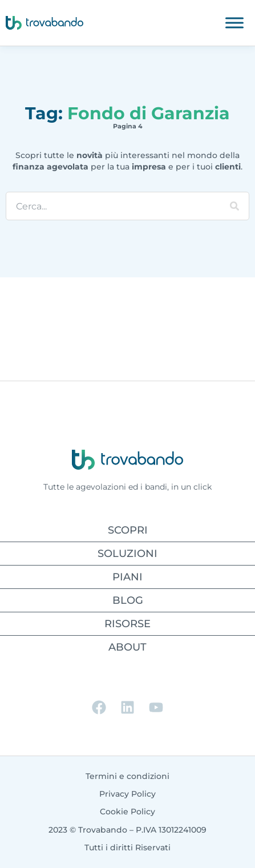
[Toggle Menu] (234, 23)
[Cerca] (234, 206)
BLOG (128, 600)
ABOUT (127, 647)
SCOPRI (128, 530)
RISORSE (127, 624)
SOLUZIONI (127, 554)
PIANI (127, 577)
